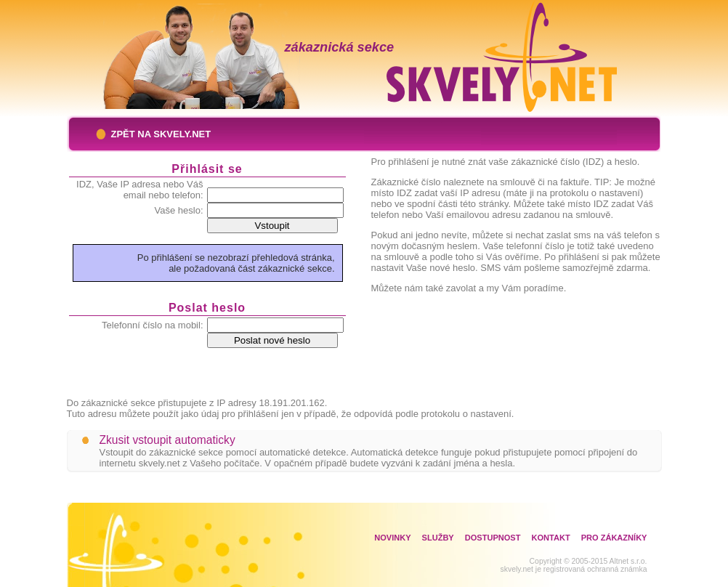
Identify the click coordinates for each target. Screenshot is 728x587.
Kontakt (550, 538)
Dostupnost (493, 538)
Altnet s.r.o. (628, 561)
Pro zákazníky (614, 538)
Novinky (392, 538)
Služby (438, 538)
